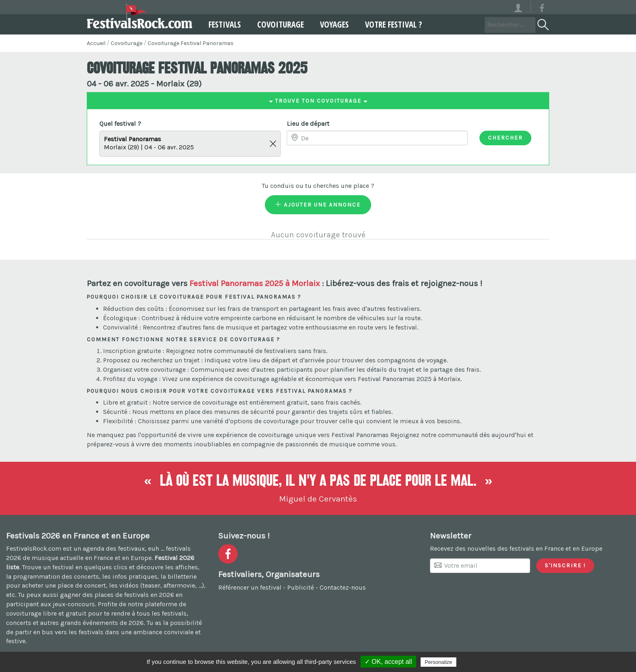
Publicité (301, 587)
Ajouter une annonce (318, 205)
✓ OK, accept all (388, 662)
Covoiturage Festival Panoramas (191, 43)
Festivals (225, 24)
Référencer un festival (250, 587)
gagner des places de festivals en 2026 (117, 595)
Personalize (438, 662)
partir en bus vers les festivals (59, 632)
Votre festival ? (393, 24)
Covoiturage (280, 24)
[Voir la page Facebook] (542, 10)
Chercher (505, 138)
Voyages (334, 24)
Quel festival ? (120, 124)
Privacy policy (478, 662)
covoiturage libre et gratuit (46, 613)
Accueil (96, 43)
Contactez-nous (343, 587)
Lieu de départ (308, 124)
